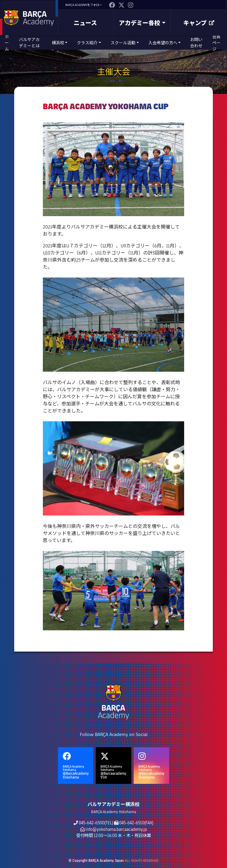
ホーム (7, 43)
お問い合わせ (196, 43)
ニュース (85, 23)
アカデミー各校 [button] (140, 23)
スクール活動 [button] (123, 43)
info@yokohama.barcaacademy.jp (116, 829)
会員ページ (216, 43)
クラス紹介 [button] (87, 43)
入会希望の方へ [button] (163, 43)
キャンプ (199, 23)
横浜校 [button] (58, 43)
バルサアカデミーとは (29, 43)
